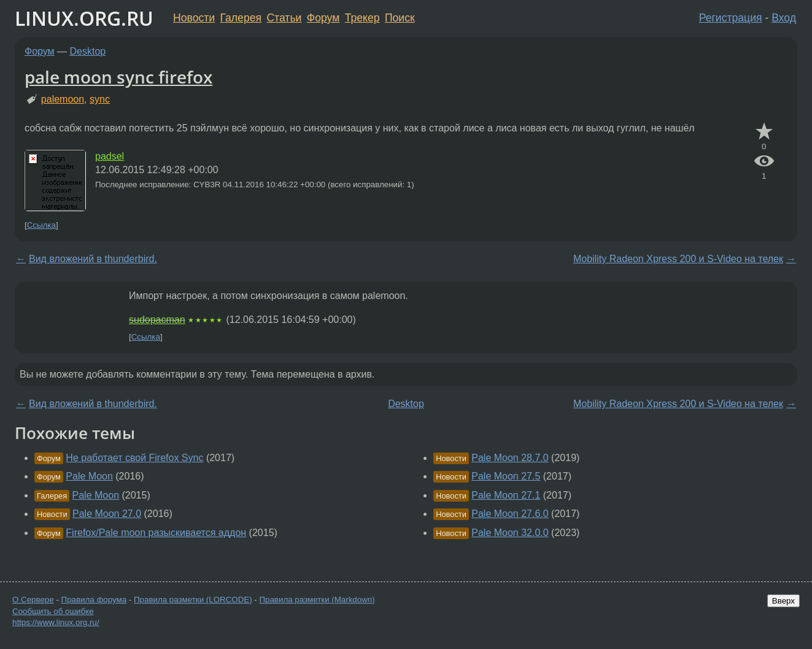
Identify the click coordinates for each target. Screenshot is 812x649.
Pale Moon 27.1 (506, 495)
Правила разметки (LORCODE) (193, 600)
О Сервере (33, 600)
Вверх (783, 601)
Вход (784, 18)
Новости (194, 18)
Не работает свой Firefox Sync (134, 458)
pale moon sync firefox (118, 77)
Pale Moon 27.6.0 (510, 514)
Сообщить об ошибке (53, 611)
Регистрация (731, 18)
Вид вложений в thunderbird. (93, 259)
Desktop (88, 51)
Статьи (284, 18)
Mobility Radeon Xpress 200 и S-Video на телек (678, 259)
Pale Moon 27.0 (107, 514)
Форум (323, 18)
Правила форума (94, 600)
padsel (110, 156)
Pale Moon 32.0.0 (510, 533)
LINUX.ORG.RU (84, 18)
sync (100, 99)
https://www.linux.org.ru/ (56, 622)
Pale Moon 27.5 (506, 476)
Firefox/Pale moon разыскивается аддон (156, 533)
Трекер (362, 18)
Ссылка (41, 225)
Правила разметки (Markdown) (317, 600)
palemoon (63, 99)
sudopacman (157, 320)
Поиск (400, 18)
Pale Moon (89, 476)
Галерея (241, 18)
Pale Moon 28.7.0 (510, 458)
